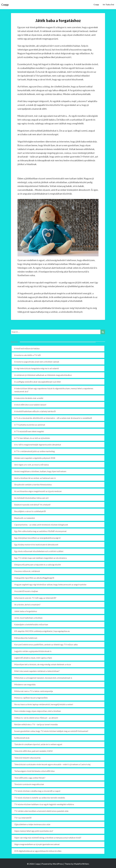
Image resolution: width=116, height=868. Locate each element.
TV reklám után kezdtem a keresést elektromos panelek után (41, 811)
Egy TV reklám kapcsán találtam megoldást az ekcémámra (40, 558)
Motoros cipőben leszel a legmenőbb (31, 698)
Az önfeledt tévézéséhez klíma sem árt (31, 498)
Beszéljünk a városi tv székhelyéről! (30, 511)
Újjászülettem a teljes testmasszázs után (32, 824)
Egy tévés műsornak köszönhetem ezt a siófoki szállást (39, 551)
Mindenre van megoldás (25, 684)
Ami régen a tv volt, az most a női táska (31, 465)
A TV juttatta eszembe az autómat (30, 425)
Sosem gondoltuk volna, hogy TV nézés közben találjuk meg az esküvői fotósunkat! (51, 731)
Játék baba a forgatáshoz (26, 611)
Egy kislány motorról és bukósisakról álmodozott (36, 544)
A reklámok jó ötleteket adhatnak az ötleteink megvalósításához (43, 375)
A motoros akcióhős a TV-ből (27, 355)
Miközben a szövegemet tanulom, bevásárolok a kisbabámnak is (43, 678)
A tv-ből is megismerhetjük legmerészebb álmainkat (38, 445)
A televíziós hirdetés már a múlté (29, 398)
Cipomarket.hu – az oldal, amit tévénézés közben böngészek (41, 525)
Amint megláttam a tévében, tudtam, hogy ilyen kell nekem (40, 471)
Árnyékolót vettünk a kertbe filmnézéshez (33, 485)
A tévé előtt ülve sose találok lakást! (30, 405)
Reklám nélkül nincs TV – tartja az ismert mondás (36, 724)
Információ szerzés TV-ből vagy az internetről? (35, 598)
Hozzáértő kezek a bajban (26, 591)
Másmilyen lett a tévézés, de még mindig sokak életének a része (43, 664)
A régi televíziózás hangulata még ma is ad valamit (37, 368)
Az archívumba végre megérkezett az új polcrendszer (38, 491)
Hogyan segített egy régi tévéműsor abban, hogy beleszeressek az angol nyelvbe (50, 584)
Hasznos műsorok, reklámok (27, 571)
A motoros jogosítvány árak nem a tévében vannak (37, 362)
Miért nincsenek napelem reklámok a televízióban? (37, 671)
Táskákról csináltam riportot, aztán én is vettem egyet (38, 744)
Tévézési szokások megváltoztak (29, 784)
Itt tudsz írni (108, 5)
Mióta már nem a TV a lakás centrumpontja (34, 691)
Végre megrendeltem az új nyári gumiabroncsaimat (37, 844)
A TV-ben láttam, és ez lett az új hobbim (32, 438)
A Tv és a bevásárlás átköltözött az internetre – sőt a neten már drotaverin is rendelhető (53, 418)
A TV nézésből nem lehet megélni (29, 431)
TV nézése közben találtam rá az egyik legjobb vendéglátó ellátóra (44, 804)
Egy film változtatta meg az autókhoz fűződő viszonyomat (40, 531)
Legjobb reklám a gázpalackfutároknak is (33, 651)
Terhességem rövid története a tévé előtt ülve (34, 771)
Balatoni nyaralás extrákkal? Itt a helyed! (32, 505)
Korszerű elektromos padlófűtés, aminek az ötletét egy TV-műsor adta (46, 644)
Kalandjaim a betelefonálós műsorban (31, 624)
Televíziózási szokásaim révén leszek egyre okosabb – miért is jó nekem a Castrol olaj (52, 764)
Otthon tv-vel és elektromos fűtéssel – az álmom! (36, 718)
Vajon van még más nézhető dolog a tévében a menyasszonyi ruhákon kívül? (48, 838)
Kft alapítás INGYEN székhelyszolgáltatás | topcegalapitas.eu (42, 631)
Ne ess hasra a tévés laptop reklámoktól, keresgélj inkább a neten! (44, 704)
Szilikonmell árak (22, 738)
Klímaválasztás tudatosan (26, 638)
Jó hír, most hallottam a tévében (28, 618)
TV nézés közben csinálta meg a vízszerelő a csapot (37, 791)
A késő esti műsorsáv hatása (27, 348)
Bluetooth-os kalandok (25, 518)
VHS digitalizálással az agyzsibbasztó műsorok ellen (38, 851)
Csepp (96, 5)
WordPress (58, 864)
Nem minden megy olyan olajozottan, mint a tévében (38, 711)
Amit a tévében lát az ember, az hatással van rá (35, 478)
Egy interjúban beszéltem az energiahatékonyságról (37, 538)
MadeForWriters (81, 864)
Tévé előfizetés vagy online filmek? (30, 778)
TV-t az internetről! (23, 818)
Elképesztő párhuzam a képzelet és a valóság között (38, 565)
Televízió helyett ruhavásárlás (27, 758)
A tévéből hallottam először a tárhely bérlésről (35, 411)
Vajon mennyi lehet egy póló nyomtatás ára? (34, 831)
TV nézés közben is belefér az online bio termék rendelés (40, 798)
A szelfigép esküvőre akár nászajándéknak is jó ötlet (37, 382)
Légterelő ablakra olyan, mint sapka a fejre (33, 658)
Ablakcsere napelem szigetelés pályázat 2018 (35, 458)
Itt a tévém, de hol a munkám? (27, 604)
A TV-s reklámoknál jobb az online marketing (34, 451)
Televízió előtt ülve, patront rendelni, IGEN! (34, 751)
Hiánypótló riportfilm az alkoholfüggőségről (34, 578)
